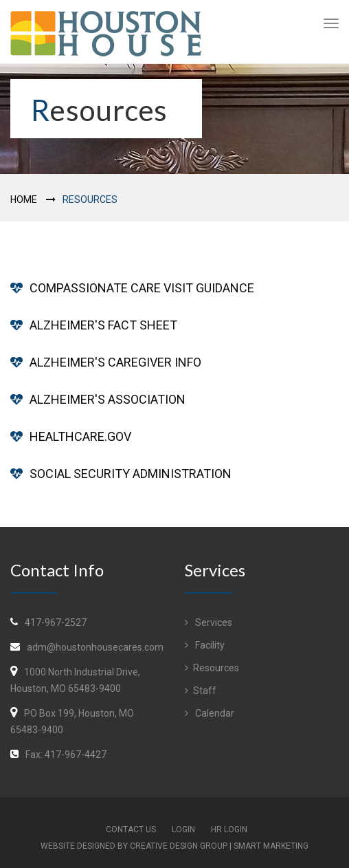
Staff (201, 691)
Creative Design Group (179, 846)
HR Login (229, 829)
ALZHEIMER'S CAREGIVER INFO (115, 362)
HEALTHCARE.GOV (80, 436)
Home (24, 199)
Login (183, 829)
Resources (212, 668)
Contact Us (131, 829)
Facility (205, 645)
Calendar (210, 713)
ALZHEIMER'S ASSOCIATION (108, 399)
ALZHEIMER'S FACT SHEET (103, 325)
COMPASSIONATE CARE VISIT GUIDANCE (142, 288)
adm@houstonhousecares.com (95, 647)
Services (209, 622)
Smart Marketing (271, 846)
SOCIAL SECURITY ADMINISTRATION (131, 474)
